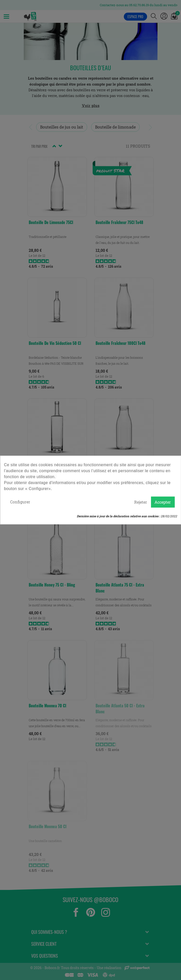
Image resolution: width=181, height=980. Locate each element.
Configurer (20, 502)
